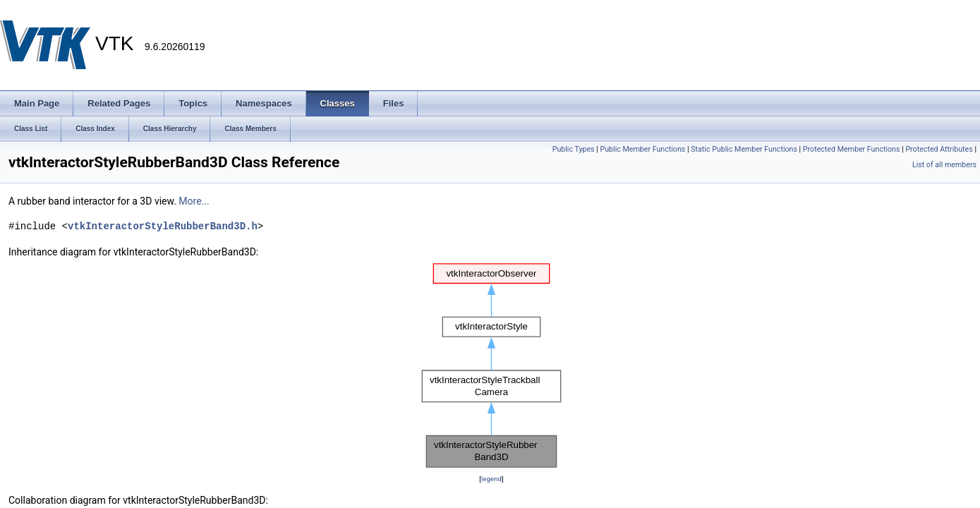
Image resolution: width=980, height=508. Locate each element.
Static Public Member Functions (744, 149)
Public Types (574, 149)
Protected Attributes (939, 149)
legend (491, 479)
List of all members (944, 165)
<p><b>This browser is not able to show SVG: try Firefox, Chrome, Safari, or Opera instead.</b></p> (491, 365)
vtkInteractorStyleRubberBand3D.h (163, 226)
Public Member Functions (643, 149)
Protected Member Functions (852, 149)
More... (194, 201)
